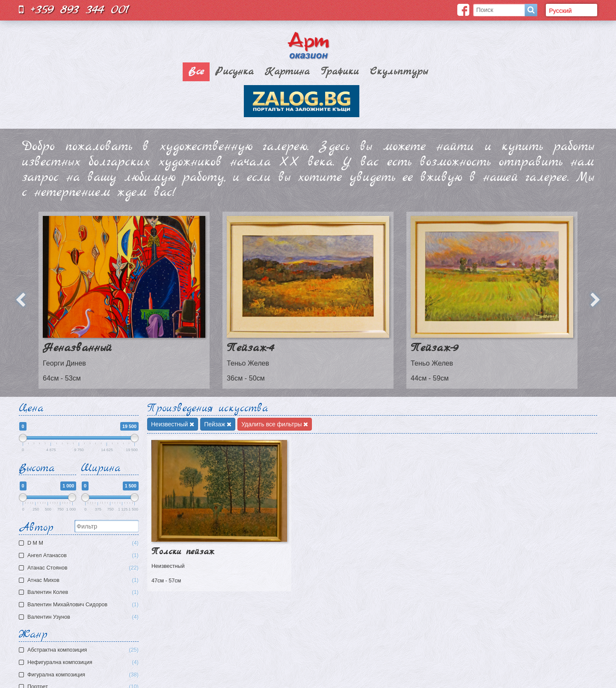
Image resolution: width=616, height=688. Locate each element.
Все (196, 72)
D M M (80, 543)
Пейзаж (218, 424)
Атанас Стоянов (80, 568)
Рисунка (234, 72)
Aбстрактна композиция (83, 650)
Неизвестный (173, 424)
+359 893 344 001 (74, 10)
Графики (340, 72)
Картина (287, 72)
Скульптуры (399, 72)
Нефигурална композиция (83, 663)
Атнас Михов (80, 580)
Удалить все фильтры (275, 424)
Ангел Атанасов (80, 556)
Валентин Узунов (80, 617)
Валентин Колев (80, 592)
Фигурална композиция (83, 675)
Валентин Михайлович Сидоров (80, 605)
